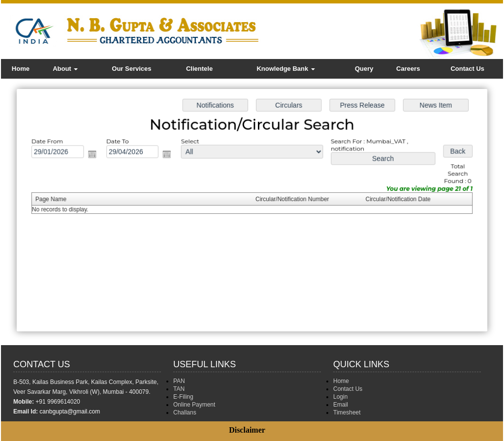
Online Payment (194, 405)
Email (341, 405)
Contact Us (467, 69)
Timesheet (347, 412)
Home (21, 69)
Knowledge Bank (285, 69)
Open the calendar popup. (98, 157)
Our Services (131, 69)
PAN (179, 381)
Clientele (199, 69)
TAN (179, 389)
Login (340, 397)
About (65, 69)
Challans (185, 412)
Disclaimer (247, 430)
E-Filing (183, 397)
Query (364, 69)
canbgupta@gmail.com (70, 412)
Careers (408, 69)
